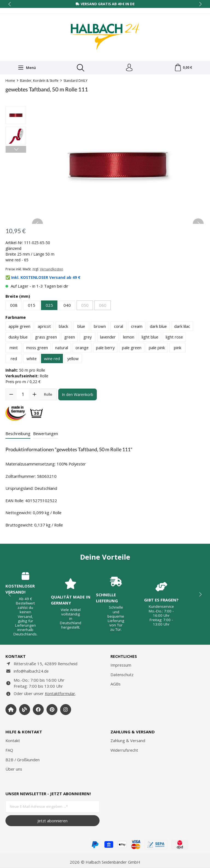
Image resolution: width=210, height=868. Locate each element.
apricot (44, 327)
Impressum (121, 665)
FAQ (9, 750)
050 (85, 306)
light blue (150, 338)
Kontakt (13, 740)
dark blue (158, 327)
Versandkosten (52, 270)
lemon (129, 338)
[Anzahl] (23, 395)
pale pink (157, 348)
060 (103, 306)
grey (87, 338)
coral (119, 327)
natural (62, 348)
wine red (52, 359)
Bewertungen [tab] (46, 434)
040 (67, 306)
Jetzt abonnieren (52, 821)
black (63, 327)
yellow (73, 359)
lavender (108, 338)
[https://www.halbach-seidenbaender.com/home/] (11, 710)
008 (14, 306)
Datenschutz (122, 675)
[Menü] (27, 68)
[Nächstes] (16, 150)
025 (49, 306)
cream (137, 327)
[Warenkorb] (183, 68)
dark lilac (182, 327)
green (70, 338)
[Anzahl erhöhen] (34, 395)
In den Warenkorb (78, 395)
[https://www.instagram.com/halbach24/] (66, 710)
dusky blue (18, 338)
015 (32, 306)
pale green (132, 348)
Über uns (14, 769)
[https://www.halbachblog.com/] (25, 710)
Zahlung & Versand (128, 740)
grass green (46, 338)
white (32, 359)
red (14, 359)
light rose (174, 338)
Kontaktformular (60, 693)
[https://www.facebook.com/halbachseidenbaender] (38, 710)
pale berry (105, 348)
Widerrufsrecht (124, 750)
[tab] (18, 435)
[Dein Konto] (129, 68)
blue (81, 327)
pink (178, 348)
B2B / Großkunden (23, 760)
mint (14, 348)
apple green (19, 327)
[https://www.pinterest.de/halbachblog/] (52, 710)
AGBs (116, 684)
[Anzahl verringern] (11, 395)
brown (100, 327)
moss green (37, 348)
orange (82, 348)
